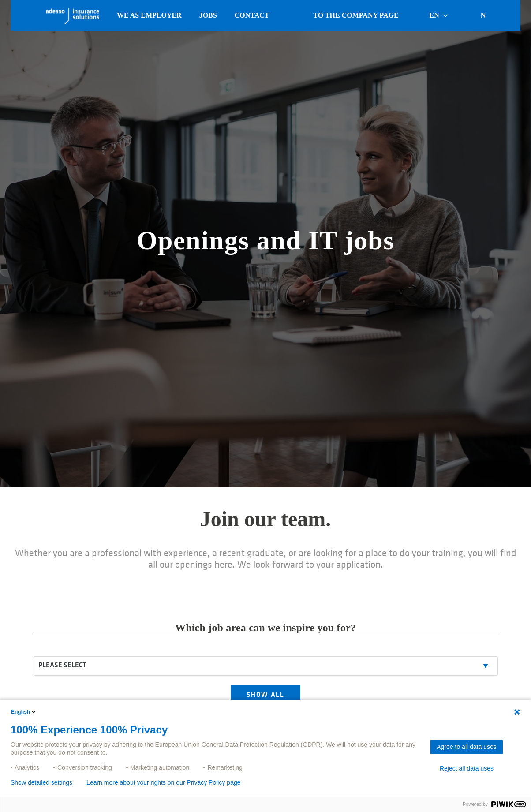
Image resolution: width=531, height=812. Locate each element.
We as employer (149, 15)
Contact (252, 15)
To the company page (356, 15)
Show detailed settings (41, 782)
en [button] (440, 15)
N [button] (483, 15)
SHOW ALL (266, 696)
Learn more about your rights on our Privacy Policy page (163, 782)
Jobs (208, 15)
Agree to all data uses (466, 747)
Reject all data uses (467, 768)
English (24, 712)
